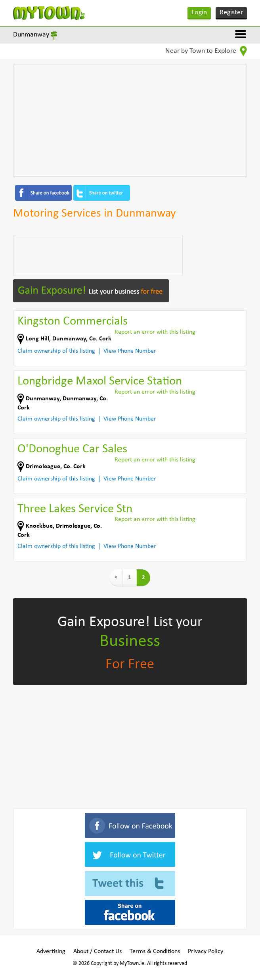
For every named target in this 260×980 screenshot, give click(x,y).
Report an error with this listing (155, 332)
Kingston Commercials (73, 322)
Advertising (51, 951)
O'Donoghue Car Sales (72, 449)
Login (199, 12)
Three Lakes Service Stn (75, 509)
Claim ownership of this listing (56, 351)
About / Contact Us (97, 951)
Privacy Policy (206, 951)
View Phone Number (130, 351)
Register (231, 12)
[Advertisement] (130, 121)
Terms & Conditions (155, 951)
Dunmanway (31, 35)
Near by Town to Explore (206, 51)
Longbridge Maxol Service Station (100, 381)
